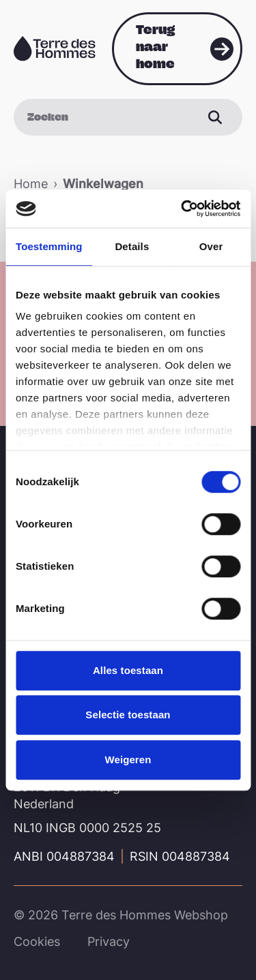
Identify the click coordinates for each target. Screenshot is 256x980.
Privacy (109, 941)
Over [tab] (211, 246)
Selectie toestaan (128, 715)
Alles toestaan (128, 670)
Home (31, 184)
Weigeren (128, 760)
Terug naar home (155, 46)
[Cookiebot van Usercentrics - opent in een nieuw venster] (182, 209)
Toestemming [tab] (49, 246)
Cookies (37, 941)
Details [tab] (132, 246)
